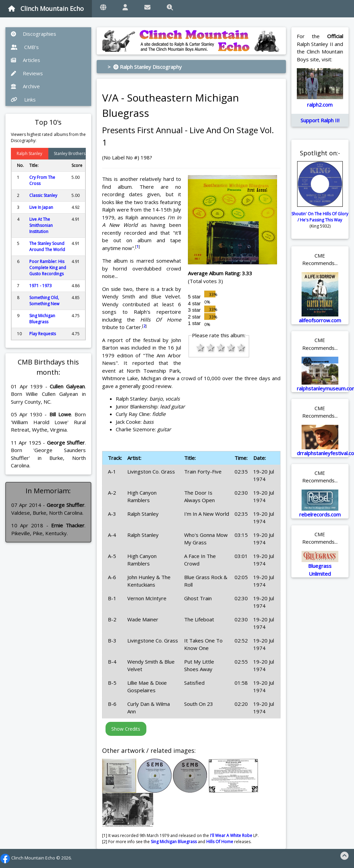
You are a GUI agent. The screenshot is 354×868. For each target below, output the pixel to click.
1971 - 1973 (41, 286)
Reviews (27, 73)
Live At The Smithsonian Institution (41, 225)
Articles (26, 60)
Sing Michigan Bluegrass (42, 319)
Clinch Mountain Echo (46, 9)
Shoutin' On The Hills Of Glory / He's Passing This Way (320, 217)
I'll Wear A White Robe (231, 835)
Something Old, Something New (44, 301)
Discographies (34, 34)
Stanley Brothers (70, 153)
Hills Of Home (220, 842)
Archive (25, 86)
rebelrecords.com (320, 514)
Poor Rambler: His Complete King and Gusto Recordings (48, 268)
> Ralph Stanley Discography (145, 67)
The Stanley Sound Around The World (47, 246)
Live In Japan (41, 207)
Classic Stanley (43, 195)
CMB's (25, 47)
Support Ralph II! (320, 120)
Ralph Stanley (29, 153)
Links (23, 99)
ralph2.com (320, 105)
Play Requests (43, 334)
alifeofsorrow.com (320, 320)
